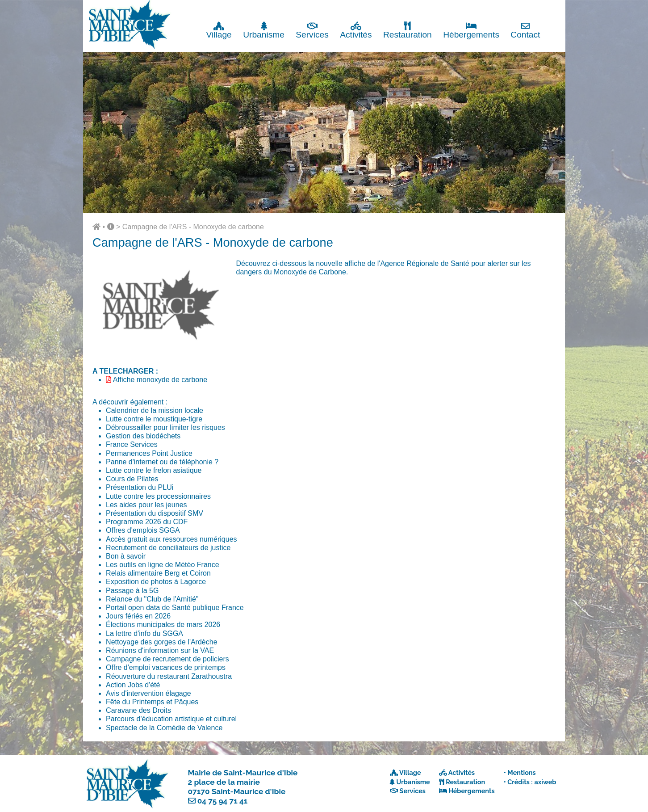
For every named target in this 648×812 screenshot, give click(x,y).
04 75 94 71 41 (223, 801)
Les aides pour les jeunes (146, 505)
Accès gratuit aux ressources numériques (171, 539)
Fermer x (547, 8)
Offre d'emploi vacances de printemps (166, 667)
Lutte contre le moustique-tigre (154, 419)
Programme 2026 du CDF (147, 522)
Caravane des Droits (138, 710)
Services (312, 30)
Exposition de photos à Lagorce (156, 582)
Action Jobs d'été (133, 685)
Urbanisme (264, 30)
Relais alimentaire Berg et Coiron (158, 573)
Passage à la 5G (132, 591)
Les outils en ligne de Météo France (162, 565)
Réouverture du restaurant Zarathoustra (169, 676)
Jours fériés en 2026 (138, 616)
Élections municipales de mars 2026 (163, 625)
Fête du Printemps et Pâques (152, 702)
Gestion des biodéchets (143, 436)
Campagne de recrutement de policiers (167, 659)
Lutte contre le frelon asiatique (154, 470)
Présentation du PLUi (140, 487)
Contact (525, 30)
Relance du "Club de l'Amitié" (152, 599)
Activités (356, 30)
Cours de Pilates (132, 479)
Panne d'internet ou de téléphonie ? (162, 462)
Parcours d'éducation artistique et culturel (171, 719)
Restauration (408, 30)
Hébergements (471, 30)
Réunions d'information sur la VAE (160, 650)
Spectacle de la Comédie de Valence (164, 728)
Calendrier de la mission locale (155, 410)
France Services (132, 444)
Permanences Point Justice (149, 453)
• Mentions (520, 772)
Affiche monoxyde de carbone (160, 380)
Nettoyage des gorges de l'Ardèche (161, 642)
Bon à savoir (126, 556)
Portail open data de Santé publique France (175, 608)
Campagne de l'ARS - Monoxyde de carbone (193, 227)
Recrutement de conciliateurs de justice (168, 548)
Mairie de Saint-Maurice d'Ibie (243, 773)
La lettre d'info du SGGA (144, 633)
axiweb (545, 782)
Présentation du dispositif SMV (155, 513)
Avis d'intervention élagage (148, 693)
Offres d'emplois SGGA (143, 530)
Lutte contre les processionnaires (158, 496)
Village (219, 30)
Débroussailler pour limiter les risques (165, 427)
